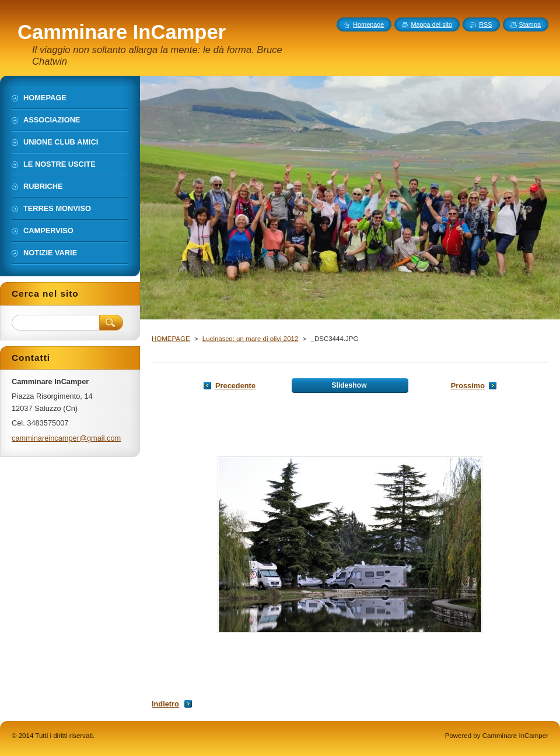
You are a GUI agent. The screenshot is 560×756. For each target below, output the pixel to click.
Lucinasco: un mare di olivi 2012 (251, 339)
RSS (485, 24)
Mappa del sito (431, 24)
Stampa (530, 24)
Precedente (235, 386)
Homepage (368, 24)
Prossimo (468, 386)
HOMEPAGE (171, 339)
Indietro (165, 704)
